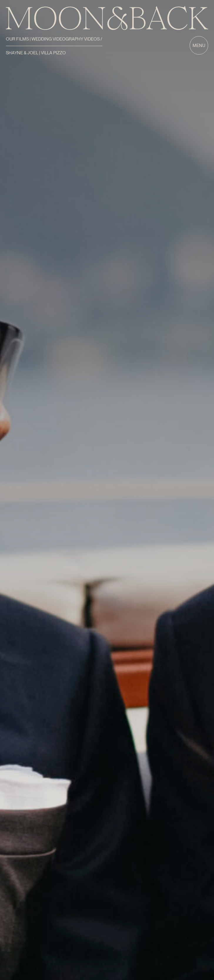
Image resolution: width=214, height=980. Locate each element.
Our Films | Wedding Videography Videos (53, 39)
